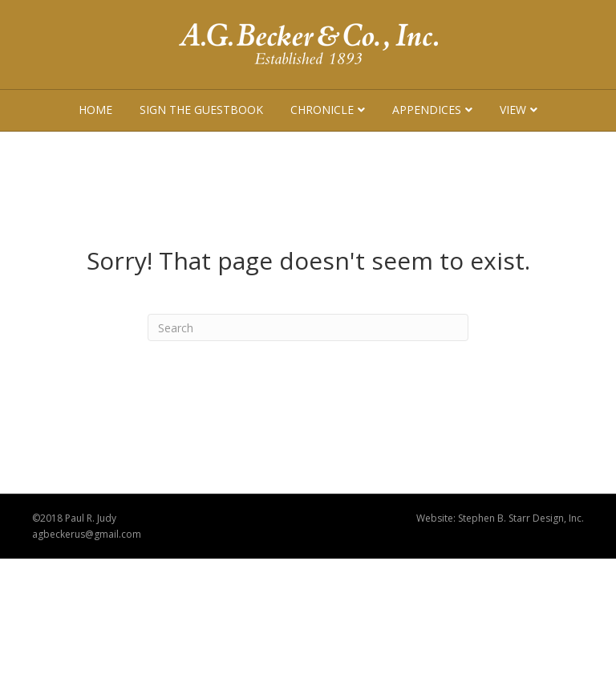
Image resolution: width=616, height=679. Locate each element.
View (513, 110)
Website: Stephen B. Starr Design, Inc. (500, 518)
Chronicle (322, 110)
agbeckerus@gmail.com (87, 534)
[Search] (308, 327)
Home (95, 110)
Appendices (427, 110)
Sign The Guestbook (201, 110)
